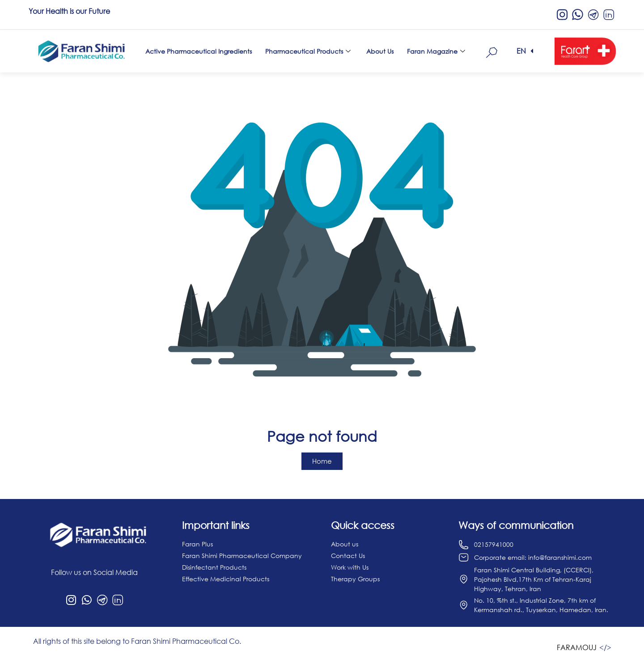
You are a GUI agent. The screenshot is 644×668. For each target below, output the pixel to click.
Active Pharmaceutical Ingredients (199, 51)
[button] (525, 51)
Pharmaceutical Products (309, 51)
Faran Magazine (437, 51)
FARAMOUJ (577, 647)
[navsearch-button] (492, 51)
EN (521, 51)
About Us (380, 51)
